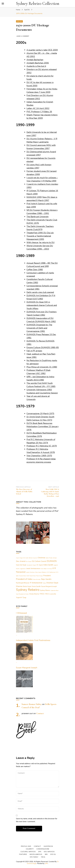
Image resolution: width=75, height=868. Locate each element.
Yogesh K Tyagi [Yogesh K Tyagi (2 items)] (21, 598)
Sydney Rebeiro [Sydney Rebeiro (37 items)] (28, 590)
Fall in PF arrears (34, 351)
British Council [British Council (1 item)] (33, 558)
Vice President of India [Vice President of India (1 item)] (22, 594)
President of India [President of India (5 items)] (24, 579)
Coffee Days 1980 (35, 270)
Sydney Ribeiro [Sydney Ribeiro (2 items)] (45, 590)
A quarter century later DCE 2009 (42, 50)
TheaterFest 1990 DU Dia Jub (40, 233)
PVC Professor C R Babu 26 (39, 112)
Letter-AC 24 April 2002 (38, 108)
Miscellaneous (36, 854)
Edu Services (49, 852)
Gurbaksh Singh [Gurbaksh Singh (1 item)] (31, 565)
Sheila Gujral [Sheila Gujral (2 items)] (27, 586)
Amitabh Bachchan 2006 (38, 63)
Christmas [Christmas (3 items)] (41, 558)
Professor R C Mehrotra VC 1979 (42, 446)
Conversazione (43, 849)
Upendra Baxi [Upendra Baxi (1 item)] (55, 590)
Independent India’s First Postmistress (33, 640)
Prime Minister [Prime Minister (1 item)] (36, 579)
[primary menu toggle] (3, 4)
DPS (40, 852)
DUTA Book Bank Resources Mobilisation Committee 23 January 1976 (43, 426)
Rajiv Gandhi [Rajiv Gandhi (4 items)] (46, 579)
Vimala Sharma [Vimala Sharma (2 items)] (34, 594)
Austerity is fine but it (36, 66)
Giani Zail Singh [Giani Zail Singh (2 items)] (21, 565)
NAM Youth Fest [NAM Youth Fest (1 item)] (31, 576)
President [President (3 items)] (47, 576)
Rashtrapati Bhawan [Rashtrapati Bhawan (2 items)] (23, 583)
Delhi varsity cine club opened (40, 292)
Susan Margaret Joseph (27, 668)
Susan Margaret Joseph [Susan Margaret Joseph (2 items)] (49, 586)
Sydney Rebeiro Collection (38, 4)
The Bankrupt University (38, 217)
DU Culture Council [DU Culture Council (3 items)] (39, 561)
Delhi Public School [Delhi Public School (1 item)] (51, 558)
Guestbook (48, 846)
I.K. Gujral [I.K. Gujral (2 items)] (40, 565)
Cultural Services (28, 852)
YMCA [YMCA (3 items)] (42, 594)
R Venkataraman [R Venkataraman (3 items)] (36, 583)
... (17, 635)
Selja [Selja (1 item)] (44, 583)
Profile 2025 (26, 846)
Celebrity (30, 849)
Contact (40, 713)
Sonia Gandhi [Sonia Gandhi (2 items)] (36, 586)
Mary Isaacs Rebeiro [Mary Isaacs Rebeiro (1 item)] (41, 572)
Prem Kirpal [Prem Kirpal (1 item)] (39, 576)
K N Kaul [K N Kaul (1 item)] (50, 569)
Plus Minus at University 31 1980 (42, 367)
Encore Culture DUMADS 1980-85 (43, 347)
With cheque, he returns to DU (41, 242)
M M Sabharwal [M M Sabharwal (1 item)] (51, 572)
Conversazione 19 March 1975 (40, 414)
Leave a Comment (23, 36)
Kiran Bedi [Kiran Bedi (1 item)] (44, 569)
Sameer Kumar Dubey (32, 704)
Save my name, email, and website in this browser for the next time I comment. (37, 820)
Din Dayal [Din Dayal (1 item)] (29, 561)
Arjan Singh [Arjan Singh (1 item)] (19, 558)
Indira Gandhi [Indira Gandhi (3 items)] (48, 565)
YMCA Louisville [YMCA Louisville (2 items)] (51, 594)
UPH (46, 863)
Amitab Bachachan (35, 60)
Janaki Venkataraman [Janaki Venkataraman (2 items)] (33, 569)
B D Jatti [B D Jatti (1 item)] (26, 558)
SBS (46, 854)
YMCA (43, 857)
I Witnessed (21, 613)
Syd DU (19, 21)
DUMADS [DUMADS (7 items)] (52, 561)
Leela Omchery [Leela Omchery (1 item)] (30, 572)
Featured (23, 854)
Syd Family (34, 857)
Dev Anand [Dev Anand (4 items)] (21, 561)
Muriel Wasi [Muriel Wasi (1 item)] (23, 576)
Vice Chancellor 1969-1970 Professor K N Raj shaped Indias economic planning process (41, 459)
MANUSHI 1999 (34, 197)
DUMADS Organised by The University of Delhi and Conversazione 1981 (39, 328)
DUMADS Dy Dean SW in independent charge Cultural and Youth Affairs (42, 305)
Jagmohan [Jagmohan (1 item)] (23, 569)
